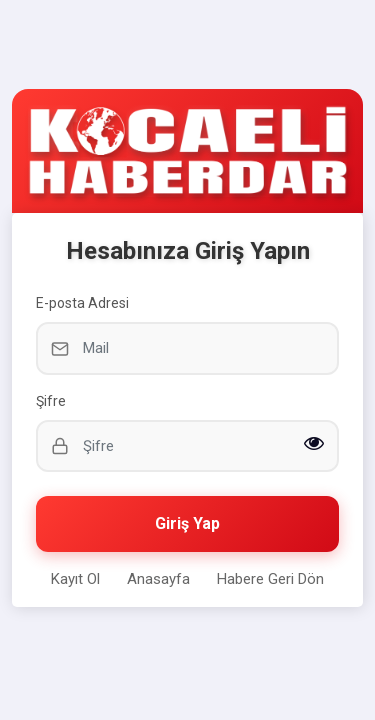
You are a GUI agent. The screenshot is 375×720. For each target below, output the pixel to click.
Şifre (51, 401)
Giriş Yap (188, 523)
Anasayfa (158, 579)
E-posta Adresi (82, 303)
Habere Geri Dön (270, 579)
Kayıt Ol (75, 579)
